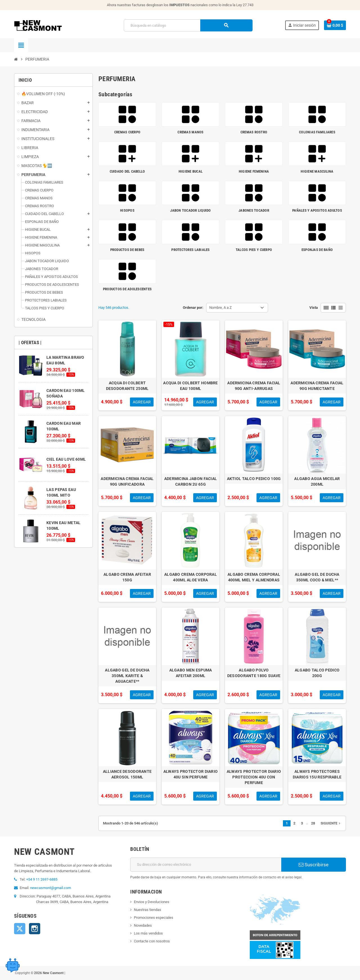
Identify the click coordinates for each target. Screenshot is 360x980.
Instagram (35, 929)
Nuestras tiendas (148, 910)
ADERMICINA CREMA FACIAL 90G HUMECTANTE (317, 386)
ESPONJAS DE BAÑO (317, 250)
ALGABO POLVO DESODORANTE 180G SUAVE (254, 673)
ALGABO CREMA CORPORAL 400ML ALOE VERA (191, 577)
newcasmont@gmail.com (50, 888)
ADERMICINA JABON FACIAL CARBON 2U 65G (191, 481)
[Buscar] (188, 25)
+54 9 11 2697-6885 (42, 879)
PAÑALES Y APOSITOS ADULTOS (317, 210)
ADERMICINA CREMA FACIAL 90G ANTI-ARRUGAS (254, 386)
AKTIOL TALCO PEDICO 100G (254, 479)
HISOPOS (127, 210)
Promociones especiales (154, 918)
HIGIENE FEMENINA (254, 171)
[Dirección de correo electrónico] (206, 865)
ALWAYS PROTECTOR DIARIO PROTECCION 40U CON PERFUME (254, 777)
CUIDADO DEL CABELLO (127, 171)
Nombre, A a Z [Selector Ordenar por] (220, 308)
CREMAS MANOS (190, 132)
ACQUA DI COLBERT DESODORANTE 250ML (127, 386)
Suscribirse (314, 865)
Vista (314, 308)
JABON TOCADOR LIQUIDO (190, 210)
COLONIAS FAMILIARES (317, 132)
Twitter (20, 929)
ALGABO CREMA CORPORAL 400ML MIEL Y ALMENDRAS (254, 577)
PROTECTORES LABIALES (190, 250)
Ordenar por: (193, 308)
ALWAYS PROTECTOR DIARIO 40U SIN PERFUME (191, 774)
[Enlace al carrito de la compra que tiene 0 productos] (335, 25)
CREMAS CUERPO (127, 132)
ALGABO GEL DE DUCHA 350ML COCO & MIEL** (317, 577)
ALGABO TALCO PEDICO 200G (317, 673)
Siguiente (331, 823)
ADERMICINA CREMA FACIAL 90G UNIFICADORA (127, 481)
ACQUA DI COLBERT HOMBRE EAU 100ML (190, 386)
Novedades (143, 925)
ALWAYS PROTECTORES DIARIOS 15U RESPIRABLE (317, 774)
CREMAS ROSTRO (254, 132)
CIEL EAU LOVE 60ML (66, 459)
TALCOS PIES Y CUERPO (254, 250)
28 (313, 823)
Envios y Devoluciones (152, 902)
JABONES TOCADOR (254, 210)
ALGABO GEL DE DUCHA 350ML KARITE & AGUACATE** (127, 676)
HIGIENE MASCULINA (317, 171)
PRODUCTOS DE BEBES (127, 250)
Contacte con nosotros (152, 941)
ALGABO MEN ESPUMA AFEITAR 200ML (191, 673)
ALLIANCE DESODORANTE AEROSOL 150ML (127, 774)
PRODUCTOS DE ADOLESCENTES (127, 289)
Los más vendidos (148, 933)
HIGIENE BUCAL (191, 171)
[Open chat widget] (13, 965)
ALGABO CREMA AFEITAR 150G (127, 577)
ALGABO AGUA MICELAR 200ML (317, 481)
